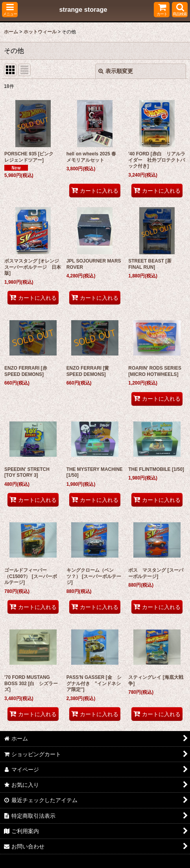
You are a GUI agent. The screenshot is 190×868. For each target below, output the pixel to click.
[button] (10, 10)
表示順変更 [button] (116, 71)
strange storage (83, 9)
